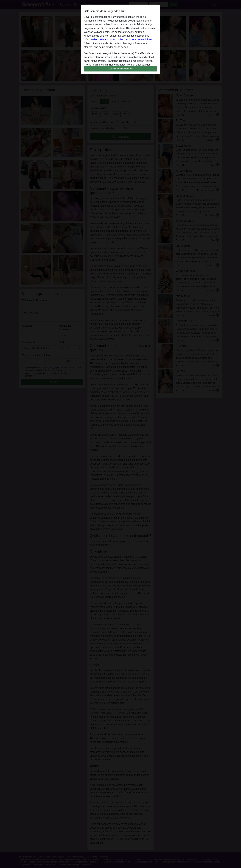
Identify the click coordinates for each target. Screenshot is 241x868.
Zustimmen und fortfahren (120, 69)
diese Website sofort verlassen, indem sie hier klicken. (123, 40)
